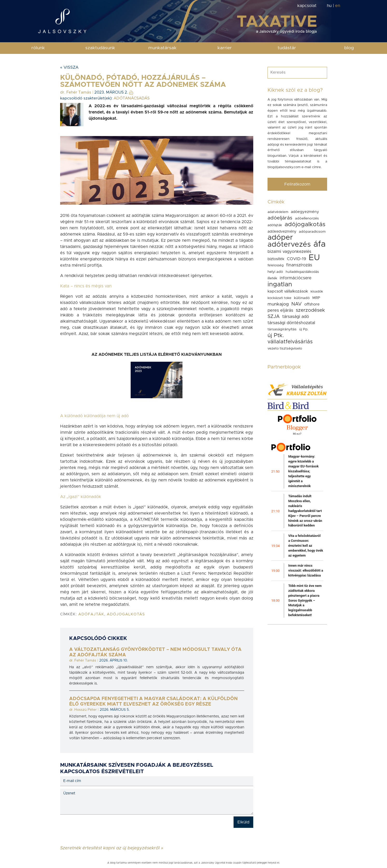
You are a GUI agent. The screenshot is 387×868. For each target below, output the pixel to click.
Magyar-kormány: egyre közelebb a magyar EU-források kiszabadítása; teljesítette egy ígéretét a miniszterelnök (303, 471)
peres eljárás (280, 310)
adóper (280, 238)
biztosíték (276, 259)
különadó (302, 298)
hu (329, 6)
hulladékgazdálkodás (302, 272)
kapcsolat (307, 6)
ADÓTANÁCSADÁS (132, 98)
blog (349, 48)
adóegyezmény (305, 212)
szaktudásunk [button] (100, 48)
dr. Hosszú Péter (83, 710)
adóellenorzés (307, 218)
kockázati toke (279, 298)
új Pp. (304, 329)
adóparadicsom (312, 232)
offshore (312, 304)
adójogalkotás (126, 614)
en (338, 6)
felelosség (276, 265)
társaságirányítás (282, 329)
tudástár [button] (287, 48)
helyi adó (275, 272)
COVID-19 (297, 259)
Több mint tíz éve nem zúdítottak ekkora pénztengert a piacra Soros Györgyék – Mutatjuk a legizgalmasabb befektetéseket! (305, 600)
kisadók (317, 291)
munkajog (278, 304)
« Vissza (69, 67)
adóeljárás (280, 218)
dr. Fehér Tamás (76, 92)
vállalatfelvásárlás (290, 342)
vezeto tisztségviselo (285, 348)
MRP (316, 298)
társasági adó (296, 317)
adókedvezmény (282, 232)
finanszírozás (299, 265)
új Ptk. (276, 335)
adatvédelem (278, 212)
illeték (272, 278)
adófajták (91, 614)
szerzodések (310, 310)
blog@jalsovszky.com (284, 167)
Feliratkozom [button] (297, 184)
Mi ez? (297, 434)
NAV (297, 304)
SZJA (274, 316)
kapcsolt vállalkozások (288, 291)
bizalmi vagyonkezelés (289, 252)
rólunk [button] (38, 48)
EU (314, 258)
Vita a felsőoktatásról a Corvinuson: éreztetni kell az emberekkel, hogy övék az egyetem (306, 545)
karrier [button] (225, 48)
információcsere (295, 278)
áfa (319, 244)
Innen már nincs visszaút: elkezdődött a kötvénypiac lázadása (306, 570)
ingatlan (280, 284)
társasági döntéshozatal (291, 323)
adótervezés (289, 245)
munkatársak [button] (162, 48)
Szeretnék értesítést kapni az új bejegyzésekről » (112, 848)
